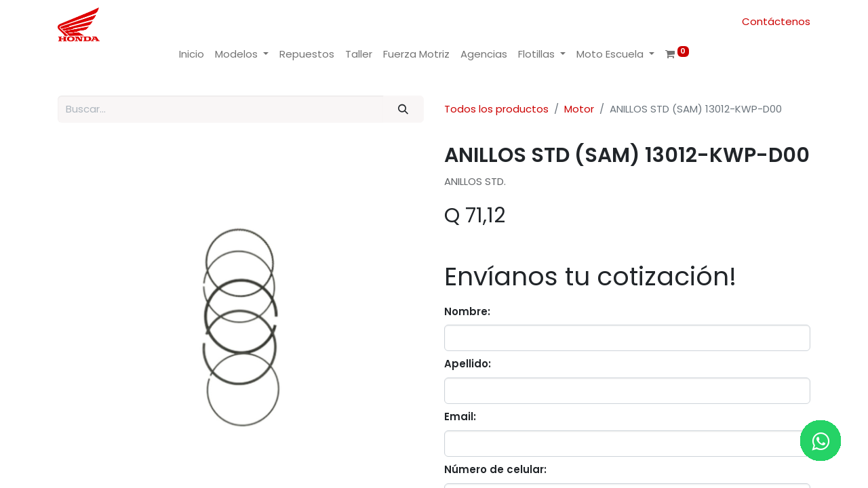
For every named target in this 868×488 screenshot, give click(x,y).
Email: (460, 416)
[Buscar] (403, 109)
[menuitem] (192, 55)
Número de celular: (495, 469)
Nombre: (467, 311)
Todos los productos (496, 109)
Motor (579, 109)
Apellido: (468, 364)
